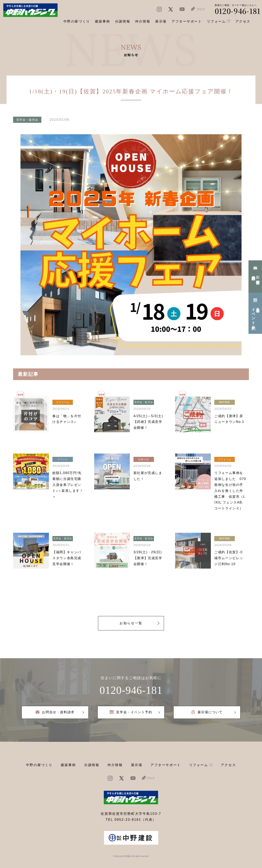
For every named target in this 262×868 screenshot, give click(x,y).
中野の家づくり (39, 765)
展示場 (137, 765)
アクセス (228, 765)
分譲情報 (92, 765)
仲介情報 (115, 765)
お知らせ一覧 (131, 623)
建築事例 (103, 21)
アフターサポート (166, 765)
